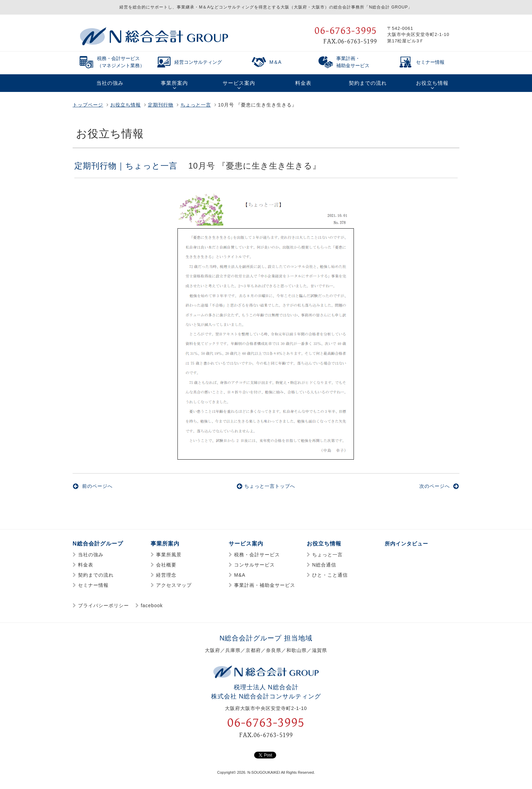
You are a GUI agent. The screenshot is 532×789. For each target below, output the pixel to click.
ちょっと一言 (196, 105)
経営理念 (166, 575)
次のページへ (439, 486)
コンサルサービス (254, 565)
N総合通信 (324, 565)
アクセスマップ (174, 585)
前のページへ (93, 486)
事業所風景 (169, 555)
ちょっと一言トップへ (266, 486)
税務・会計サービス (257, 555)
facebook (152, 605)
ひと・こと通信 (330, 575)
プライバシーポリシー (103, 605)
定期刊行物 (161, 105)
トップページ (88, 105)
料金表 (86, 565)
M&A (240, 575)
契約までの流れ (96, 575)
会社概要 (166, 565)
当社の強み (91, 555)
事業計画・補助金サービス (265, 585)
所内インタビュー (408, 544)
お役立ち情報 (126, 105)
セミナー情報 (93, 585)
